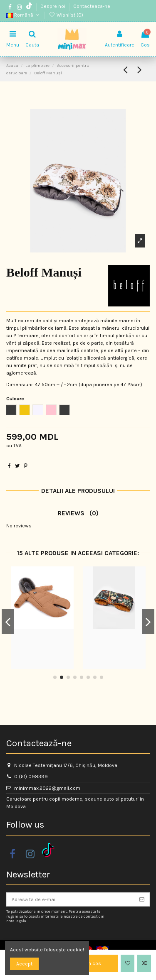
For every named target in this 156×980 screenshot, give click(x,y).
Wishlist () (66, 15)
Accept (24, 964)
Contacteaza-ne (92, 6)
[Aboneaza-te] (142, 899)
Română (24, 15)
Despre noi (53, 6)
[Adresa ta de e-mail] (71, 899)
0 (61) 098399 (31, 777)
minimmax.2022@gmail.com (47, 788)
